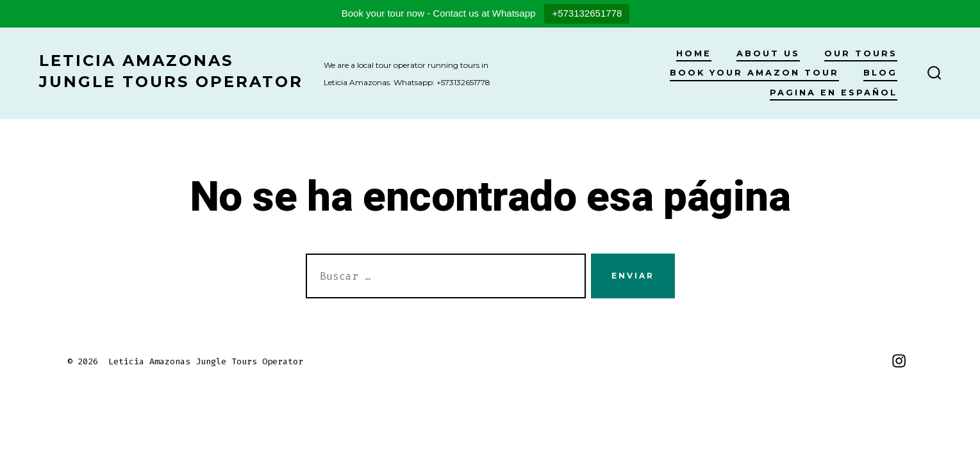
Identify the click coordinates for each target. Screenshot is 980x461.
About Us (768, 53)
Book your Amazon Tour (754, 73)
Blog (880, 73)
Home (694, 53)
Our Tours (861, 53)
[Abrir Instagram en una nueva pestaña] (899, 361)
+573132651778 (587, 13)
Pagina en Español (834, 93)
